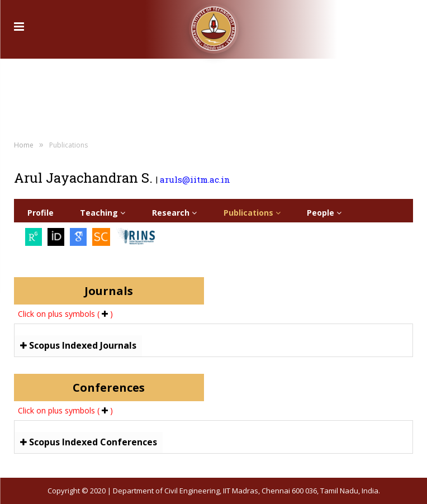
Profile (41, 213)
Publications (252, 213)
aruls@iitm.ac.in (195, 179)
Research (174, 213)
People (324, 213)
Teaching (103, 213)
